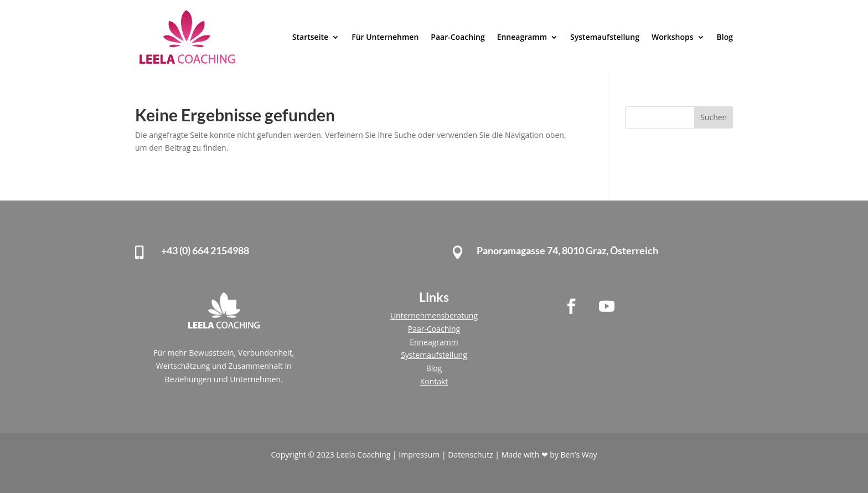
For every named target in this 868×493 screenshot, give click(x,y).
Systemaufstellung (605, 37)
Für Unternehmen (385, 37)
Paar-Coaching (458, 37)
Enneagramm (522, 37)
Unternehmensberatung (434, 315)
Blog (725, 37)
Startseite (310, 37)
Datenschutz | (474, 455)
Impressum (420, 455)
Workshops (673, 37)
